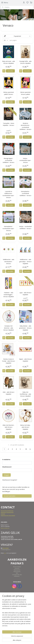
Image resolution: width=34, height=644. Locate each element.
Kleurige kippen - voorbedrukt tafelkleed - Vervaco (9, 160)
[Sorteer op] (17, 36)
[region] (17, 613)
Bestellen (10, 71)
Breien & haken (17, 567)
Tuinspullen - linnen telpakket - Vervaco (9, 124)
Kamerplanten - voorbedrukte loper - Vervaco (9, 228)
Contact (3, 514)
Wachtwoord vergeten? (10, 480)
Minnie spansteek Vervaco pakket (25, 93)
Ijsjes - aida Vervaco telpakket (25, 294)
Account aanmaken (10, 496)
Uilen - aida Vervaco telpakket (9, 393)
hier (5, 553)
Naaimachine (17, 570)
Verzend (3, 511)
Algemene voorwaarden (7, 512)
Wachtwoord (7, 467)
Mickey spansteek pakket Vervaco (9, 93)
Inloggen (7, 475)
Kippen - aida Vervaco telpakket (25, 360)
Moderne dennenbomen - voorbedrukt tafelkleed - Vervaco (25, 126)
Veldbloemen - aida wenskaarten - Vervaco (9, 262)
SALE (17, 573)
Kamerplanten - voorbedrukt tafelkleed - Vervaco (25, 193)
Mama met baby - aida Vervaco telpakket (25, 427)
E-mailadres (6, 459)
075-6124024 (6, 548)
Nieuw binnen (17, 571)
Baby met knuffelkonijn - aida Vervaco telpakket (25, 394)
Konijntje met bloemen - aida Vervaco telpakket (9, 328)
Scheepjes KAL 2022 (17, 575)
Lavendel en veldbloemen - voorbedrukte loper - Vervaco (9, 194)
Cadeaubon (17, 576)
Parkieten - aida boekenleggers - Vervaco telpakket (9, 295)
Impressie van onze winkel (8, 515)
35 (26, 449)
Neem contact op (5, 528)
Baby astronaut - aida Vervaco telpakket (9, 62)
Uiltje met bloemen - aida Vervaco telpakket (9, 427)
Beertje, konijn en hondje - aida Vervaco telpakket (9, 361)
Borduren (17, 568)
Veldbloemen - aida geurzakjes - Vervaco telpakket (25, 262)
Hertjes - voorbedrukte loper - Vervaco (25, 160)
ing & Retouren (9, 511)
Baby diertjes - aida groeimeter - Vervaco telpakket (25, 328)
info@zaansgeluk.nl (6, 550)
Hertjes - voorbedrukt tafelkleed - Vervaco (25, 227)
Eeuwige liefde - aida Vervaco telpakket (25, 62)
